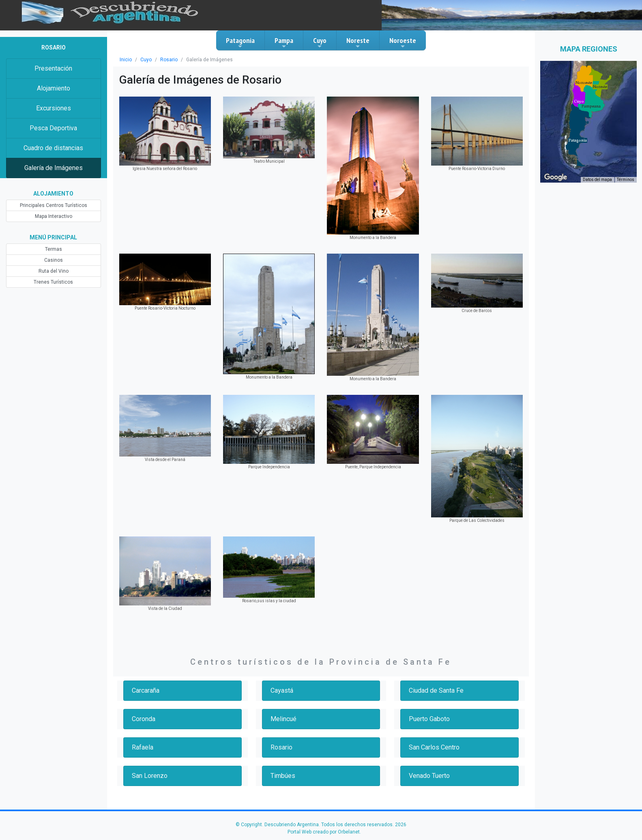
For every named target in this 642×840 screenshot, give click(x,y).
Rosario (169, 60)
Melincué (283, 719)
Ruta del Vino (54, 271)
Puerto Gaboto (429, 719)
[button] (578, 140)
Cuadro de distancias (53, 148)
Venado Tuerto (429, 776)
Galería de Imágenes (54, 168)
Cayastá (282, 690)
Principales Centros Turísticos (54, 205)
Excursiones (54, 108)
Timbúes (283, 776)
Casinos (54, 260)
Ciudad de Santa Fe (436, 690)
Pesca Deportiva (53, 128)
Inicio (126, 60)
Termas (54, 249)
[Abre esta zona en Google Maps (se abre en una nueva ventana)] (556, 177)
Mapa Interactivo (54, 216)
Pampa (284, 43)
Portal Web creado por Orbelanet (324, 832)
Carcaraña (146, 690)
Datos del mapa (597, 180)
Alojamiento (54, 88)
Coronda (144, 719)
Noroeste (403, 43)
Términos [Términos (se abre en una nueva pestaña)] (626, 180)
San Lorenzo (150, 776)
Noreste (358, 43)
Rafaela (143, 747)
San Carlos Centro (434, 747)
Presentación (53, 68)
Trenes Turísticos (53, 282)
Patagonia (240, 43)
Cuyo (320, 43)
